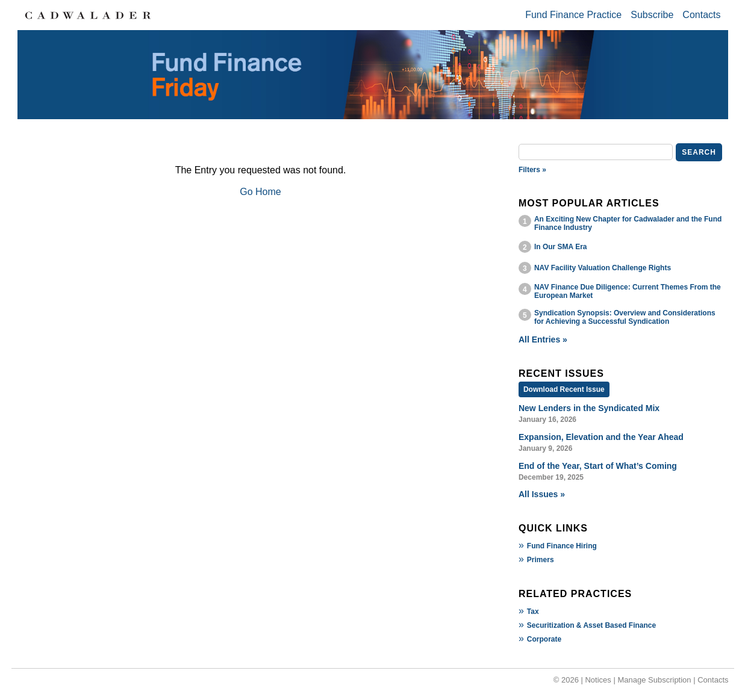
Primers (541, 560)
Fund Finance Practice (573, 15)
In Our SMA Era (561, 247)
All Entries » (543, 339)
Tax (533, 612)
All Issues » (542, 494)
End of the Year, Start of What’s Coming (598, 466)
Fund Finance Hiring (562, 546)
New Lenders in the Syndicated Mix (589, 408)
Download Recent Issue (564, 389)
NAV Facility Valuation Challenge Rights (603, 268)
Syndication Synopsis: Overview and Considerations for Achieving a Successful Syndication (625, 317)
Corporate (544, 639)
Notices (598, 680)
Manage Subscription (654, 680)
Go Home (260, 192)
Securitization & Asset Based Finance (591, 625)
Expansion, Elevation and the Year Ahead (601, 437)
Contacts (701, 15)
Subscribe (652, 15)
